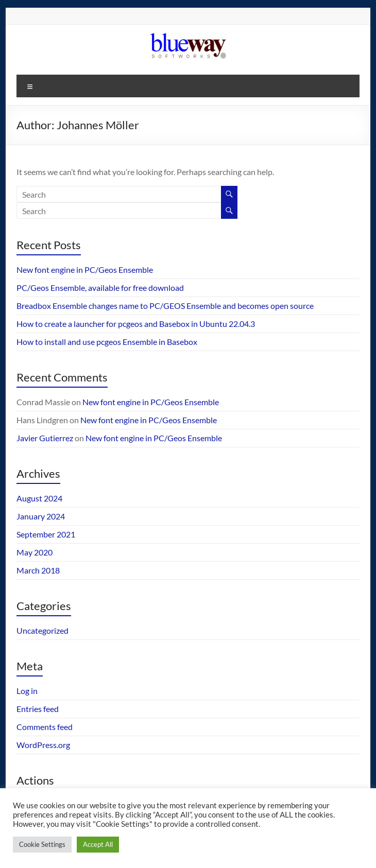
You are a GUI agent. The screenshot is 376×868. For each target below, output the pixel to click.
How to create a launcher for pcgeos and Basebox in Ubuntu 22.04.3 (136, 324)
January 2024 (41, 516)
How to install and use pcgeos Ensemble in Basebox (107, 342)
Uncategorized (42, 630)
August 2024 (39, 498)
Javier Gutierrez (45, 438)
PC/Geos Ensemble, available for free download (100, 288)
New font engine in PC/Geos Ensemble (85, 270)
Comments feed (45, 727)
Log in (27, 691)
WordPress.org (43, 745)
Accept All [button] (98, 844)
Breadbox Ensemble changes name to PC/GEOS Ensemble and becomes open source (165, 306)
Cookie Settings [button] (42, 844)
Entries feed (38, 709)
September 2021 (46, 534)
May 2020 (35, 552)
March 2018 (38, 570)
